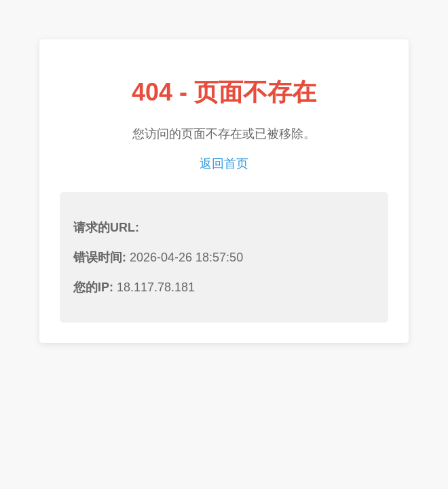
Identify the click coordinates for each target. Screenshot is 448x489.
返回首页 (224, 164)
